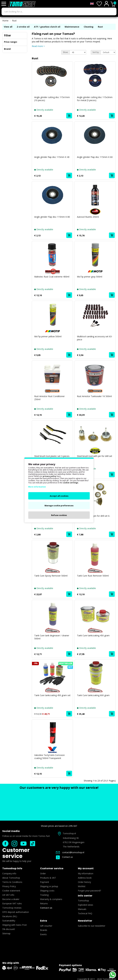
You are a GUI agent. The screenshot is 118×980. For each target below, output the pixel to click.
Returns (44, 903)
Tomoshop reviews (12, 908)
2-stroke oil (23, 27)
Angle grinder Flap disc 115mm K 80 (52, 217)
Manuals (82, 909)
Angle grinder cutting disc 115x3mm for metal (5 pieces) (95, 99)
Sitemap (6, 933)
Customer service (16, 853)
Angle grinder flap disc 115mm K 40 (52, 157)
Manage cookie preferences (59, 505)
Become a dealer (11, 899)
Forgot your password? (89, 891)
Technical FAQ (85, 913)
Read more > (38, 46)
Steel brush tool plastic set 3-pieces (52, 456)
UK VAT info (8, 895)
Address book (85, 878)
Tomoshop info (12, 868)
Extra (44, 921)
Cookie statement (11, 891)
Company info (9, 873)
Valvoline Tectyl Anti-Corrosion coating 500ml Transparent (49, 757)
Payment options (70, 965)
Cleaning (89, 27)
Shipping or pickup (49, 886)
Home (5, 21)
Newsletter (85, 921)
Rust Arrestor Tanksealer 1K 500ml (94, 396)
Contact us (64, 857)
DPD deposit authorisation (16, 912)
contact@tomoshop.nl (70, 852)
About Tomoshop (11, 878)
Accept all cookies (59, 496)
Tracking (44, 895)
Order (43, 873)
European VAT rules (12, 903)
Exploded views (86, 905)
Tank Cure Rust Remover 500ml (93, 576)
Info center (85, 896)
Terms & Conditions (12, 882)
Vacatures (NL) (10, 916)
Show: (66, 52)
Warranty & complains (51, 899)
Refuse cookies (59, 515)
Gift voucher (46, 926)
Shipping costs (47, 891)
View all (8, 27)
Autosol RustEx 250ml (88, 217)
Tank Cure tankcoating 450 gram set (52, 695)
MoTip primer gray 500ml (90, 277)
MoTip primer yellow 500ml (48, 336)
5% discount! (9, 929)
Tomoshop (83, 901)
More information (37, 487)
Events (43, 934)
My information (86, 873)
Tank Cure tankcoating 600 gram (93, 695)
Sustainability (9, 921)
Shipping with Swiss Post (15, 925)
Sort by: (96, 52)
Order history (84, 882)
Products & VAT (48, 878)
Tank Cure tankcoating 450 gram (93, 635)
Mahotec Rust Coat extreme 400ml (52, 277)
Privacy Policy (9, 886)
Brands (44, 930)
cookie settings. (71, 483)
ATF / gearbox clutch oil (47, 27)
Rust (14, 21)
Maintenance (72, 27)
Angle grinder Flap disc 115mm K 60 (95, 157)
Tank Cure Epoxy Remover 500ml (51, 576)
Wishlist (82, 886)
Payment (45, 882)
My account (86, 868)
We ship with (11, 963)
